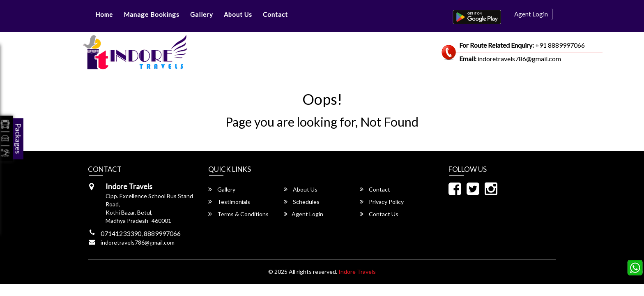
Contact (275, 14)
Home (104, 14)
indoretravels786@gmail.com (138, 242)
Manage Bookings (152, 14)
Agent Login (531, 14)
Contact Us (379, 214)
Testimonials (229, 202)
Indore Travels (357, 272)
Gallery (202, 14)
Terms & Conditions (238, 214)
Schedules (302, 202)
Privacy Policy (382, 202)
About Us (238, 14)
